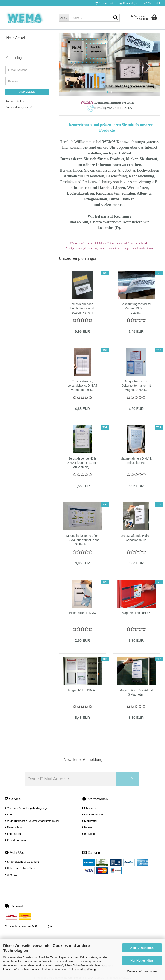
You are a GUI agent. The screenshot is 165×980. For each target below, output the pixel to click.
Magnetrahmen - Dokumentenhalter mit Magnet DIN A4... (136, 386)
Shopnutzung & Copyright (22, 862)
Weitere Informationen (142, 971)
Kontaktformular (16, 840)
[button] (104, 3)
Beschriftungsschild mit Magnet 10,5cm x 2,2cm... (136, 308)
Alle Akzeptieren (142, 948)
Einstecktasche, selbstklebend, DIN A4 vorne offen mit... (82, 386)
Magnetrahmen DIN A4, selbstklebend (136, 461)
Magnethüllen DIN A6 (136, 613)
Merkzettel (152, 3)
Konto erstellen (15, 101)
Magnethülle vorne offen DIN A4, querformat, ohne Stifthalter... (82, 540)
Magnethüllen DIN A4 (82, 690)
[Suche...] (64, 18)
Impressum (13, 834)
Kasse (87, 827)
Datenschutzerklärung (82, 969)
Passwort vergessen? (19, 107)
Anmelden (27, 92)
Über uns (89, 808)
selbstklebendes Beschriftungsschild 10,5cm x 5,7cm (82, 308)
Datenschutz (14, 827)
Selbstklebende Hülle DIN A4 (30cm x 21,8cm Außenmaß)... (82, 463)
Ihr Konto (89, 834)
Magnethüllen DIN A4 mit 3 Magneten (136, 692)
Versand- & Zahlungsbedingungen (27, 808)
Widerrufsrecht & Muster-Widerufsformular (32, 821)
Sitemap (11, 875)
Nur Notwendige (142, 960)
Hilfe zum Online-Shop (20, 868)
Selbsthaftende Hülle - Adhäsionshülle (136, 538)
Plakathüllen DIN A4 (82, 613)
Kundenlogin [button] (128, 3)
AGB (9, 814)
